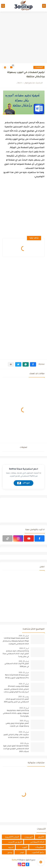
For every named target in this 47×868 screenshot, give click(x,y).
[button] (33, 364)
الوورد (24, 847)
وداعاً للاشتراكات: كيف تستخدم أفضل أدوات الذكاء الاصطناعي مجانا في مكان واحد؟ (16, 654)
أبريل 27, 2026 (24, 648)
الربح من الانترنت (15, 842)
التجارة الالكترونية (12, 837)
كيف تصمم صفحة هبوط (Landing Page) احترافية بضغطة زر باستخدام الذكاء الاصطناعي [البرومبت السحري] (16, 642)
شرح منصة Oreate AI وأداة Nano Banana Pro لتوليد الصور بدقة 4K (17, 677)
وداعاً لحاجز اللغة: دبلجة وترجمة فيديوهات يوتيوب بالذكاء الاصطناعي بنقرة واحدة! (16, 713)
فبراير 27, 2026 (24, 684)
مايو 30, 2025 (25, 743)
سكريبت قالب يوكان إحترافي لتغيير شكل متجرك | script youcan (16, 736)
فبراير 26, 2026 (24, 661)
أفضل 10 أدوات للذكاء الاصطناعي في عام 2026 (17, 665)
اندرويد (11, 847)
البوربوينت (29, 837)
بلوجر (22, 852)
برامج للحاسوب (38, 852)
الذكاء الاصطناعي (37, 842)
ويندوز (10, 852)
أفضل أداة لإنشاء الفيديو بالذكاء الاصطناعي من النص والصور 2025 (16, 701)
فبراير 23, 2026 (24, 673)
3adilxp (14, 860)
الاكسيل (41, 837)
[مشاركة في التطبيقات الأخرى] (11, 364)
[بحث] (3, 6)
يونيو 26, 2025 (24, 721)
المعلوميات (39, 67)
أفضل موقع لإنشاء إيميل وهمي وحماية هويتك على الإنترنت (17, 725)
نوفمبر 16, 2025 (24, 697)
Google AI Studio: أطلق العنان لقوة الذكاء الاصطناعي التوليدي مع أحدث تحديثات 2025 (16, 749)
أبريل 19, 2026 (24, 708)
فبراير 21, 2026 (24, 636)
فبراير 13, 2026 (24, 732)
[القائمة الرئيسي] (44, 6)
